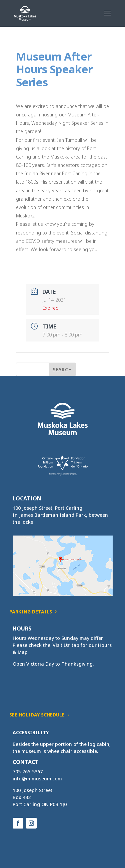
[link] (25, 13)
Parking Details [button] (31, 612)
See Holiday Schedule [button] (37, 715)
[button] (107, 17)
